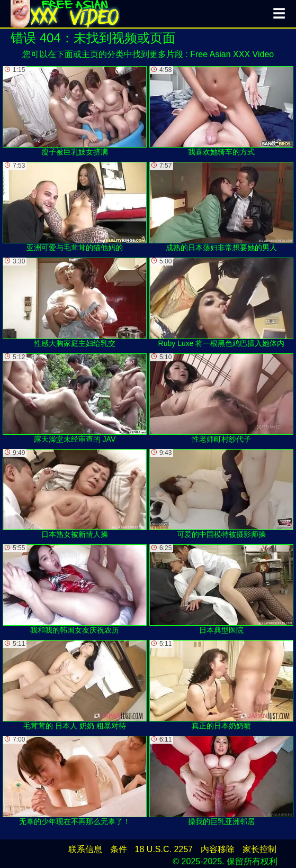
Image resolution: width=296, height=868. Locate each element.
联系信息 (85, 849)
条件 (119, 849)
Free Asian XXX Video (232, 54)
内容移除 (218, 849)
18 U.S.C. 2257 (164, 849)
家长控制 (259, 849)
